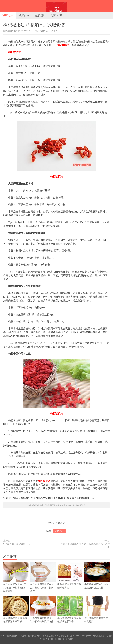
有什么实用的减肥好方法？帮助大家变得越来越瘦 (43, 582)
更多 (60, 523)
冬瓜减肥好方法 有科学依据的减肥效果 (70, 614)
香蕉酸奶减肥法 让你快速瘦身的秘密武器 (97, 580)
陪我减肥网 (56, 6)
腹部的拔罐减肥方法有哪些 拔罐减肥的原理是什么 (85, 545)
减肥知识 (57, 15)
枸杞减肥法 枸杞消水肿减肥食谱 (34, 25)
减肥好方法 (60, 531)
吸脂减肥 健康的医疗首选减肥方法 (70, 580)
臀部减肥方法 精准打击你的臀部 (97, 614)
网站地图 (69, 639)
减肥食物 (24, 15)
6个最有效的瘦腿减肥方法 (17, 544)
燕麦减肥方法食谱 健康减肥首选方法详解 (16, 614)
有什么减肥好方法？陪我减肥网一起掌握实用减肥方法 (16, 582)
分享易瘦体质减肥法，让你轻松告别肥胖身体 (43, 614)
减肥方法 (8, 15)
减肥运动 (40, 15)
